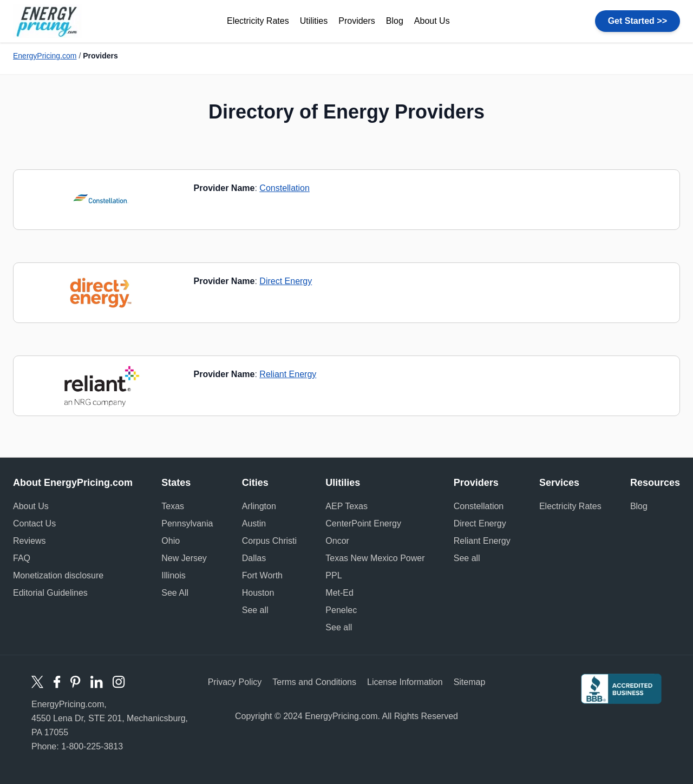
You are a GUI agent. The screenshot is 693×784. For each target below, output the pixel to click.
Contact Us (34, 523)
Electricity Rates (258, 21)
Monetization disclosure (58, 575)
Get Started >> (638, 21)
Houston (258, 593)
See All (175, 593)
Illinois (173, 575)
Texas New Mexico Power (375, 558)
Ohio (171, 541)
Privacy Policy (235, 682)
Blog (395, 21)
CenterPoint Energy (363, 523)
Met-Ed (339, 593)
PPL (334, 575)
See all (255, 610)
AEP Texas (346, 506)
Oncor (337, 541)
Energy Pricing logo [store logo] (47, 21)
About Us (432, 21)
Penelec (341, 610)
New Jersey (184, 558)
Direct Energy (286, 281)
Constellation (285, 188)
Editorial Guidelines (50, 593)
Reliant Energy (288, 374)
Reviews (29, 541)
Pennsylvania (187, 523)
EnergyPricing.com (45, 56)
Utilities (314, 21)
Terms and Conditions (314, 682)
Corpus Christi (269, 541)
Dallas (254, 558)
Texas (173, 506)
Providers (357, 21)
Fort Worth (262, 575)
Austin (254, 523)
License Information (405, 682)
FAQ (22, 558)
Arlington (259, 506)
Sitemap (470, 682)
